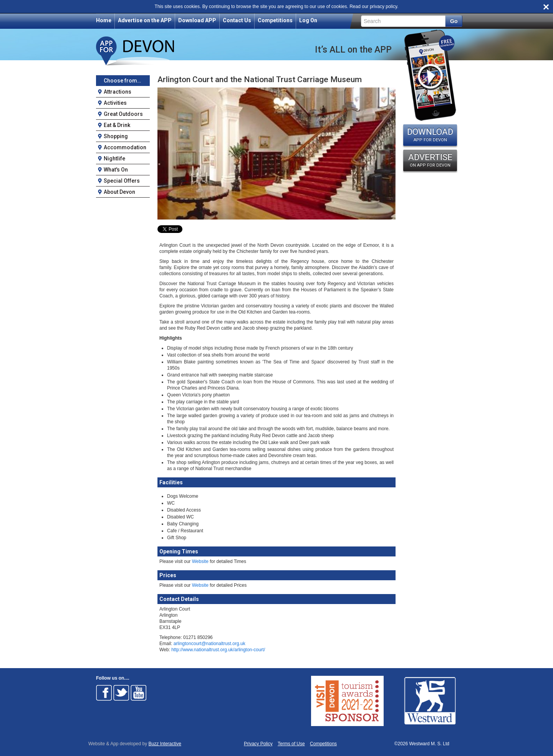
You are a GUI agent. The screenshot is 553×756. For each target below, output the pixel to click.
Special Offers (122, 181)
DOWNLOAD (430, 135)
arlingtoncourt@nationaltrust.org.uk (209, 644)
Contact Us (237, 20)
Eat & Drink (117, 125)
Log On (308, 20)
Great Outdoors (123, 114)
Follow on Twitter (121, 693)
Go (454, 21)
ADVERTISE (430, 160)
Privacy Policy (258, 744)
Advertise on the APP (145, 20)
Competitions (275, 20)
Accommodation (125, 147)
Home (104, 20)
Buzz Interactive (165, 744)
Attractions (118, 92)
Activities (115, 103)
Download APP (197, 20)
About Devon (119, 192)
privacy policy (383, 7)
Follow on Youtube (139, 693)
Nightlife (114, 158)
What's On (116, 170)
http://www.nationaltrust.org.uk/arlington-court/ (218, 650)
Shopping (116, 136)
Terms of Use (291, 744)
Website (200, 561)
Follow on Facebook (104, 693)
